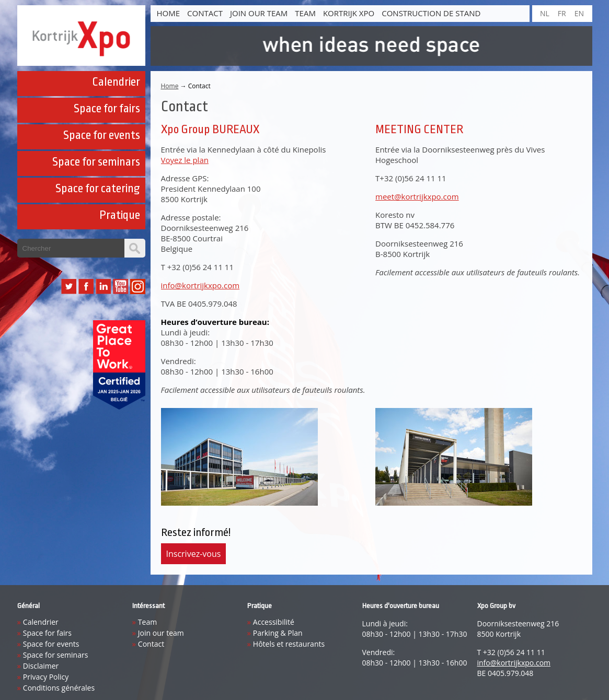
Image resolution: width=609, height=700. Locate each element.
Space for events (102, 135)
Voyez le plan (185, 160)
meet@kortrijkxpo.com (417, 196)
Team (305, 13)
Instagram (138, 287)
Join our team (259, 13)
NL (545, 13)
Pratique (120, 215)
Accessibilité (274, 622)
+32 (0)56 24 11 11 (200, 267)
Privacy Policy (46, 677)
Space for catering (98, 189)
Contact (205, 13)
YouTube (120, 287)
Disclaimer (41, 666)
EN (579, 13)
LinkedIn (103, 287)
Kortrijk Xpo (349, 13)
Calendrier (116, 82)
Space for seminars (96, 162)
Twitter (69, 287)
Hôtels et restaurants (289, 644)
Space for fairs (107, 109)
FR (562, 13)
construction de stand (431, 13)
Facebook (86, 287)
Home (169, 13)
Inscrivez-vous (194, 554)
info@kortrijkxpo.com (200, 285)
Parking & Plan (278, 633)
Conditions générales (59, 688)
